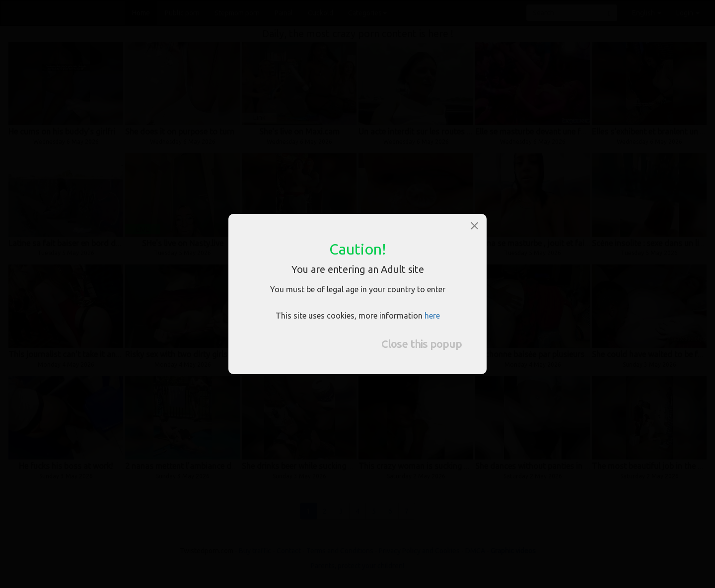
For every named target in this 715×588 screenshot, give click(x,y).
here (432, 316)
